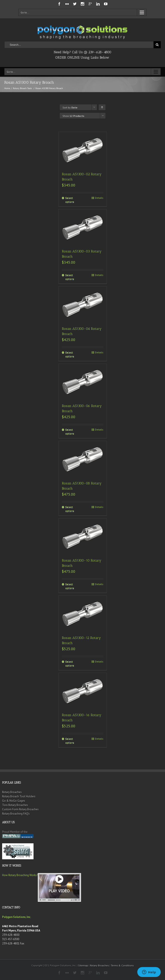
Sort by (70, 107)
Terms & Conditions (122, 965)
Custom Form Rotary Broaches (20, 809)
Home (7, 88)
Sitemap (83, 965)
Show (73, 116)
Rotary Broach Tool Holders (19, 796)
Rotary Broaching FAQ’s (16, 814)
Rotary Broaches (12, 792)
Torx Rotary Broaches (15, 805)
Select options (70, 200)
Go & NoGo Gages (14, 801)
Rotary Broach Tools (22, 88)
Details (99, 198)
